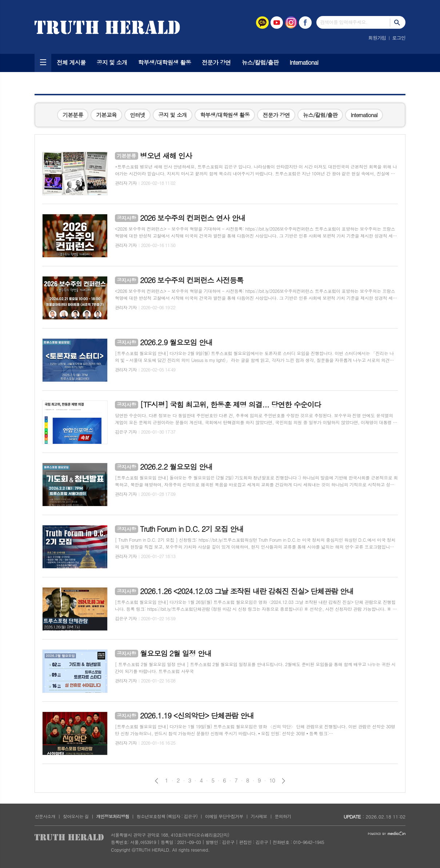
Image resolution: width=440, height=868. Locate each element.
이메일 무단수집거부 (224, 816)
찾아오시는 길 (76, 816)
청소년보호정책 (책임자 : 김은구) (167, 816)
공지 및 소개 (112, 62)
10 (272, 780)
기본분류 (73, 115)
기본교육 (106, 115)
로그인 (399, 38)
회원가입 (377, 38)
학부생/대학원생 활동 (165, 62)
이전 (157, 781)
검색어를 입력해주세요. (344, 22)
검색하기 (398, 22)
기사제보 (259, 816)
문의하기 (283, 816)
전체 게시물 (71, 62)
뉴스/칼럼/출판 (260, 62)
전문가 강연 (216, 62)
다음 (283, 781)
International (304, 62)
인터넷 (137, 115)
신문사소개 (45, 816)
